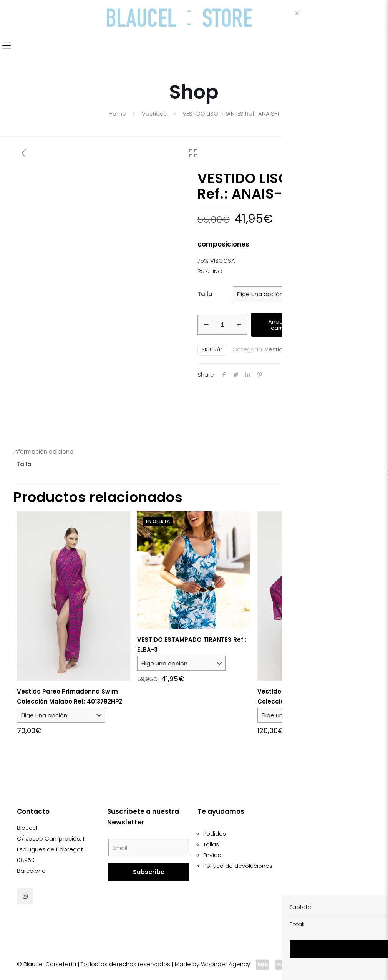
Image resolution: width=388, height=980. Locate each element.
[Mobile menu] (7, 46)
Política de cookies (320, 855)
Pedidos (215, 833)
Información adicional (44, 451)
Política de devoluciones (238, 866)
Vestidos (154, 113)
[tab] (194, 452)
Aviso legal (309, 833)
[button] (340, 328)
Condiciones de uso (322, 844)
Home (117, 113)
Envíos (212, 855)
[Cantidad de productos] (222, 325)
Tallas (211, 844)
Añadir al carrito (280, 325)
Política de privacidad (324, 866)
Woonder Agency (226, 964)
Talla (205, 294)
